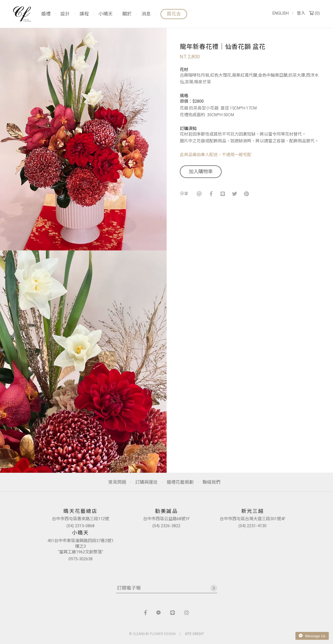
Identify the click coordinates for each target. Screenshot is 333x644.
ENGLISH (281, 13)
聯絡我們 (212, 482)
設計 (65, 14)
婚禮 (46, 14)
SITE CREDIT (194, 634)
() (314, 13)
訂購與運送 (146, 482)
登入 (301, 13)
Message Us (312, 636)
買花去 (174, 14)
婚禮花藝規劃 (180, 482)
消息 (146, 14)
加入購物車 (201, 172)
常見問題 (117, 482)
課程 (84, 14)
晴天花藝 (22, 14)
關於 (127, 14)
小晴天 (106, 14)
